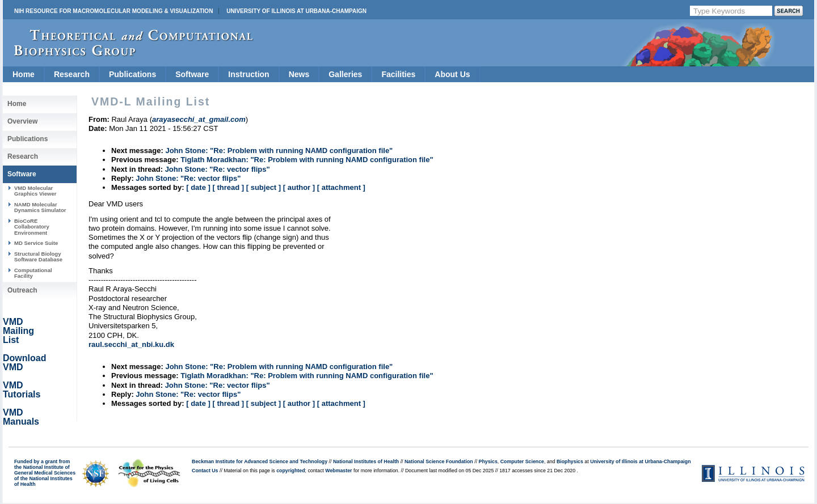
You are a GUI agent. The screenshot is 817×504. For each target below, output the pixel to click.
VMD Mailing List (18, 331)
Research (72, 74)
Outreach (22, 290)
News (299, 74)
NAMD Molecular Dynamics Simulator (40, 207)
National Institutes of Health (366, 461)
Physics (488, 461)
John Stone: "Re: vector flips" (218, 169)
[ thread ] (228, 187)
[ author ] (299, 187)
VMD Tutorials (22, 390)
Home (24, 74)
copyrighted (290, 471)
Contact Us (205, 471)
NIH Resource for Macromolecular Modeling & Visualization (113, 11)
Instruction (249, 74)
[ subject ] (264, 187)
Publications (132, 74)
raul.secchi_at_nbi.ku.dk (131, 344)
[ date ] (198, 187)
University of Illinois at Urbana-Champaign (296, 11)
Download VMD (24, 363)
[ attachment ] (341, 187)
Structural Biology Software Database (38, 257)
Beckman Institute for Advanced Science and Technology (260, 461)
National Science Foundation (439, 461)
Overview (22, 121)
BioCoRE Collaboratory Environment (32, 227)
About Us (452, 74)
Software (192, 74)
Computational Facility (33, 273)
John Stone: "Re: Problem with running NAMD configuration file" (279, 151)
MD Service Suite (36, 243)
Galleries (345, 74)
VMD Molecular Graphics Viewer (35, 191)
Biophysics (570, 461)
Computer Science (522, 461)
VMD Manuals (21, 417)
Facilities (398, 74)
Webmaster (338, 471)
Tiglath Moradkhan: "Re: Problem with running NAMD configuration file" (307, 160)
